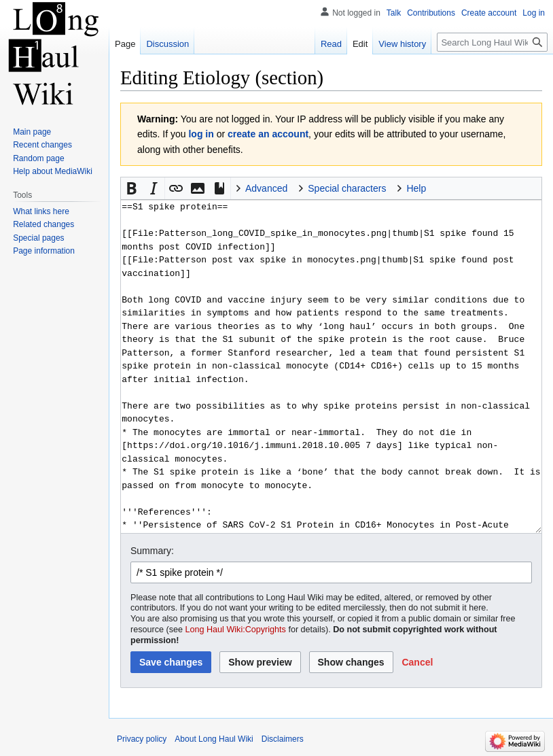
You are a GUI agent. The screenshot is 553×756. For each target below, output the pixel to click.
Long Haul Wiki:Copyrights (236, 630)
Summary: (152, 551)
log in (201, 134)
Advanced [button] (266, 188)
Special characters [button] (347, 188)
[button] (132, 188)
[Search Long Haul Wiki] (492, 42)
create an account (268, 134)
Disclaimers (283, 739)
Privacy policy (142, 739)
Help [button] (416, 188)
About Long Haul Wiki (214, 739)
